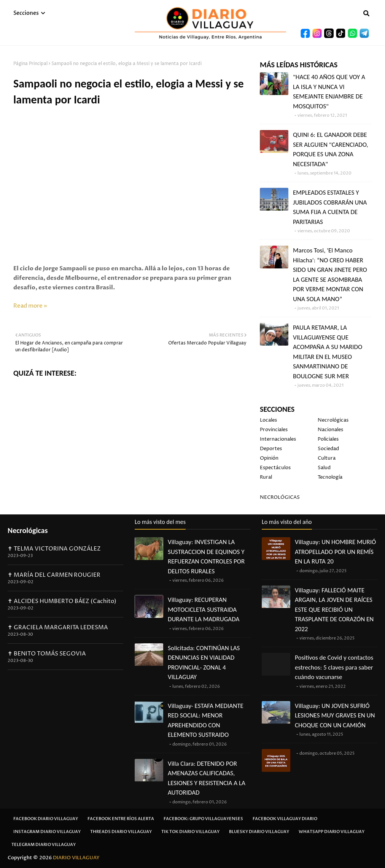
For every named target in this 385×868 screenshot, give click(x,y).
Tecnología (330, 477)
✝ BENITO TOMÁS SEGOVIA (47, 654)
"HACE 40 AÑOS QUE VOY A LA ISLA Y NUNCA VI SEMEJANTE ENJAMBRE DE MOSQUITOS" (329, 92)
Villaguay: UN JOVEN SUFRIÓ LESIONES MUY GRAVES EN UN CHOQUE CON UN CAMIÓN (335, 716)
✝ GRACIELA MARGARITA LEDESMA (58, 628)
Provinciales (274, 430)
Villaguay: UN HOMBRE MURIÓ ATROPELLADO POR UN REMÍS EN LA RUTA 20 (335, 552)
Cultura (327, 458)
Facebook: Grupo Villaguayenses (203, 819)
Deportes (271, 449)
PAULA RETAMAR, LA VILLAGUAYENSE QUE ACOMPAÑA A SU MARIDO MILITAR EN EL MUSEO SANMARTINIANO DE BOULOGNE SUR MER (328, 352)
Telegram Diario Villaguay (44, 845)
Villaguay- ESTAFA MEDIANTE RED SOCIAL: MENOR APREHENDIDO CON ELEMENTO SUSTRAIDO (206, 720)
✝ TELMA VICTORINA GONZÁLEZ (54, 549)
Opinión (269, 458)
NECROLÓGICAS (280, 497)
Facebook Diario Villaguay (46, 819)
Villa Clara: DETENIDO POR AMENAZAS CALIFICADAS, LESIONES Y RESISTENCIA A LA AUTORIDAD (207, 778)
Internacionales (278, 439)
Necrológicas (333, 420)
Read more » (30, 306)
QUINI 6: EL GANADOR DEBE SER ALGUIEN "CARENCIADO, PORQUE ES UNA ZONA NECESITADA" (331, 149)
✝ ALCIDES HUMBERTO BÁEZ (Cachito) (62, 601)
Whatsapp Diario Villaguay (332, 832)
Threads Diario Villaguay (121, 832)
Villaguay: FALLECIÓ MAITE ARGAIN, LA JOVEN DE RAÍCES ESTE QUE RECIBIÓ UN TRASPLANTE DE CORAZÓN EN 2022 (334, 610)
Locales (268, 420)
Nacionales (330, 430)
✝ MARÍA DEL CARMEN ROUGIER (54, 575)
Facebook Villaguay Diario (285, 819)
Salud (324, 468)
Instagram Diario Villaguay (47, 832)
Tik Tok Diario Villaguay (190, 832)
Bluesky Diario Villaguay (259, 832)
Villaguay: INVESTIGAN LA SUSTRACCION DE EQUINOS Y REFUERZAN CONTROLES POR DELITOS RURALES (206, 557)
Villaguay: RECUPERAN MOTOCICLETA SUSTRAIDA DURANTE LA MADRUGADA (204, 609)
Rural (266, 477)
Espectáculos (275, 468)
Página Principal (30, 64)
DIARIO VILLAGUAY (76, 858)
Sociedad (328, 449)
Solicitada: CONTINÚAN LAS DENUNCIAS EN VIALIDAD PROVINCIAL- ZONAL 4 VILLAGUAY (204, 663)
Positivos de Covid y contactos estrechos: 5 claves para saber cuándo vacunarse (334, 667)
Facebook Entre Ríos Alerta (121, 819)
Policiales (328, 439)
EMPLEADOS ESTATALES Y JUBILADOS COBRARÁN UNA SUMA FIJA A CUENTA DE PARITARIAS (330, 207)
